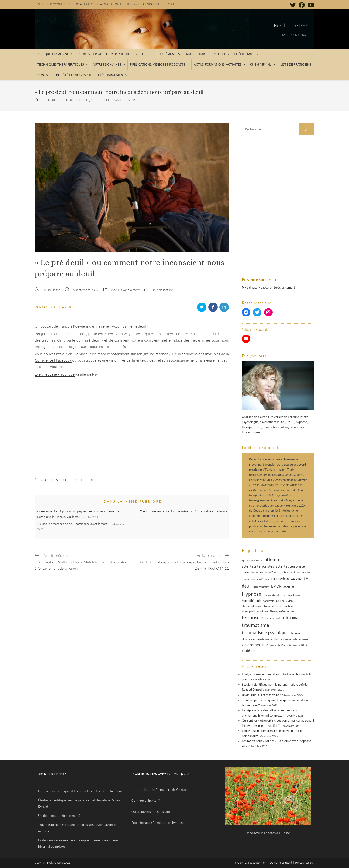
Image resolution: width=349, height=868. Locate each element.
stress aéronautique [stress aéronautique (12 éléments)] (283, 606)
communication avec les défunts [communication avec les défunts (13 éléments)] (260, 572)
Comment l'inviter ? (146, 800)
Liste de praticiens (296, 64)
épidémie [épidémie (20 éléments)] (248, 651)
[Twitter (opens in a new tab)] (293, 5)
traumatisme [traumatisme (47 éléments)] (255, 625)
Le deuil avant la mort (125, 290)
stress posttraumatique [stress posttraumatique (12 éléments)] (255, 611)
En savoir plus (251, 432)
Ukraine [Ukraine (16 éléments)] (295, 633)
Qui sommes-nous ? (60, 54)
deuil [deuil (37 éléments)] (247, 586)
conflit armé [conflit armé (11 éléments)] (303, 572)
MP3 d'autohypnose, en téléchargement (269, 287)
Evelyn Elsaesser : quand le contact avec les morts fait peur (80, 791)
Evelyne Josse (50, 290)
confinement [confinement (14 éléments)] (287, 572)
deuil (67, 479)
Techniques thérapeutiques (63, 64)
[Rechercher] (307, 129)
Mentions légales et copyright (249, 863)
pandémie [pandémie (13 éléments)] (269, 601)
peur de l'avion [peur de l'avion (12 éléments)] (284, 601)
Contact (44, 75)
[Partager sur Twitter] (202, 307)
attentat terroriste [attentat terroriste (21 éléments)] (290, 566)
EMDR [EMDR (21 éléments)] (276, 586)
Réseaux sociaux (305, 863)
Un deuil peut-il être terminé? (261, 695)
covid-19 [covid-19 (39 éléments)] (299, 578)
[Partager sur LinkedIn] (224, 307)
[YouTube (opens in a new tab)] (310, 5)
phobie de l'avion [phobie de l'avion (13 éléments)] (251, 606)
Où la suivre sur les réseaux (151, 812)
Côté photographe (76, 75)
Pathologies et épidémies (236, 54)
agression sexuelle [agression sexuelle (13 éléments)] (252, 560)
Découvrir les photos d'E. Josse (268, 833)
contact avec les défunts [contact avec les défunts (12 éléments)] (255, 579)
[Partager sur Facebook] (213, 307)
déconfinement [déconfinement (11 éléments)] (261, 587)
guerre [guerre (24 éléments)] (289, 586)
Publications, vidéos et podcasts (160, 64)
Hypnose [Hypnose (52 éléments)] (251, 594)
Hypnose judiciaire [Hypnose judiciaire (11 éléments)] (290, 595)
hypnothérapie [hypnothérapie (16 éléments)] (251, 601)
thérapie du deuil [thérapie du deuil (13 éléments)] (274, 618)
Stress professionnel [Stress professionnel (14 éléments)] (282, 611)
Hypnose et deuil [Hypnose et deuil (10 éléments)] (271, 595)
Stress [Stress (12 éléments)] (266, 606)
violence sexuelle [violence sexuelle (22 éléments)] (255, 645)
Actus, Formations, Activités (220, 64)
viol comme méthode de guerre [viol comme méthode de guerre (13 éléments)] (291, 639)
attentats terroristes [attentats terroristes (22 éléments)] (258, 566)
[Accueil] (38, 54)
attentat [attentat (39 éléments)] (273, 559)
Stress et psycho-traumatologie (109, 54)
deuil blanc (84, 479)
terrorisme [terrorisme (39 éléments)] (252, 617)
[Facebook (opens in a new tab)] (302, 5)
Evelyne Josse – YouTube (55, 374)
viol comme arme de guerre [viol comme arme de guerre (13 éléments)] (257, 639)
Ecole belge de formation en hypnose (158, 823)
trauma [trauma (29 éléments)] (292, 617)
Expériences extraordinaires (184, 54)
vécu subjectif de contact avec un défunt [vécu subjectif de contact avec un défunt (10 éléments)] (288, 645)
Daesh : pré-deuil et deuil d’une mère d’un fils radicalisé (176, 511)
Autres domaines (109, 64)
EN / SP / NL (265, 64)
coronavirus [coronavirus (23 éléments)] (280, 579)
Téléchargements (111, 75)
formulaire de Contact (172, 789)
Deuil (149, 54)
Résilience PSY (291, 25)
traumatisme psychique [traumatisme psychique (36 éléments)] (265, 633)
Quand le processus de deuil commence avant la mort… (74, 524)
